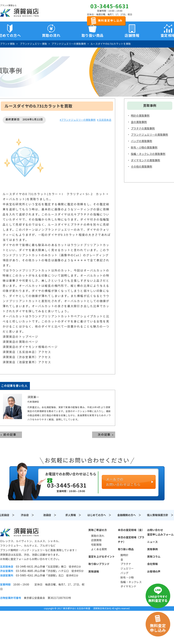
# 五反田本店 (104, 120)
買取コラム (154, 557)
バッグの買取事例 (141, 141)
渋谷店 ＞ (27, 515)
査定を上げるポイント (102, 557)
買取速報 (94, 572)
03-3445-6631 (110, 6)
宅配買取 (96, 545)
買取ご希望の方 (98, 530)
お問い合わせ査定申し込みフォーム (160, 532)
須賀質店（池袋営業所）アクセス (27, 362)
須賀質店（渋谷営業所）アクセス (27, 357)
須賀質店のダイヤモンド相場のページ (30, 347)
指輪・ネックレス (131, 582)
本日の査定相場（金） (131, 530)
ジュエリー (127, 569)
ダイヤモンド (128, 586)
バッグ (124, 573)
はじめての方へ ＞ (99, 515)
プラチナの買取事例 (143, 128)
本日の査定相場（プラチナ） (131, 540)
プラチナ (126, 564)
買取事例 (152, 549)
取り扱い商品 (126, 549)
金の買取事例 (139, 122)
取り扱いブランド (99, 564)
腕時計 (124, 555)
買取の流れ (51, 35)
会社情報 (152, 564)
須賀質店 (19, 532)
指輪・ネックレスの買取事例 (148, 154)
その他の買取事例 (141, 167)
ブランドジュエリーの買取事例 (149, 135)
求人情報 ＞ (73, 515)
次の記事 (104, 435)
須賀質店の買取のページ (20, 342)
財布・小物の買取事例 (144, 148)
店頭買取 (96, 540)
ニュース (152, 542)
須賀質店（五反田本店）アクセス (27, 352)
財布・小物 (127, 578)
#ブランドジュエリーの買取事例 (78, 120)
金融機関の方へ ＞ (129, 515)
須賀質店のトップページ (20, 337)
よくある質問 (99, 549)
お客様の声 (154, 572)
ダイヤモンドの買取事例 (145, 160)
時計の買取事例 (140, 116)
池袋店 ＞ (50, 515)
